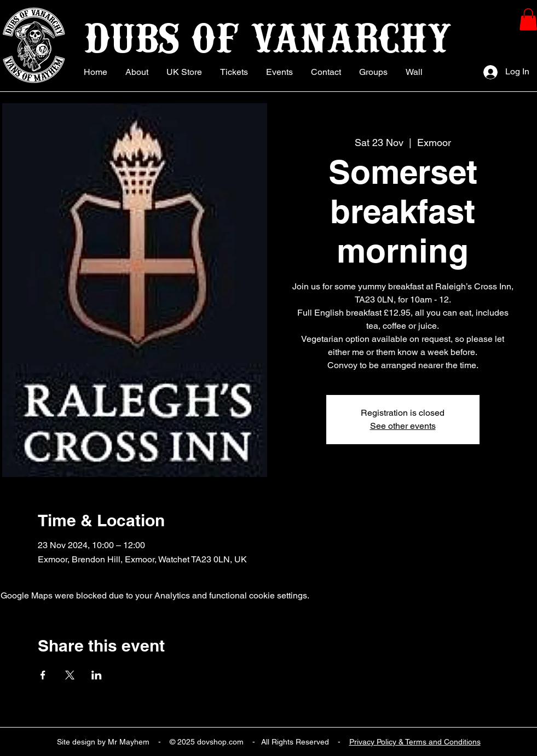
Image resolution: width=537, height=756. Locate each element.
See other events (403, 426)
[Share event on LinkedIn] (97, 675)
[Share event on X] (70, 675)
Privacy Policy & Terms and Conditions (415, 742)
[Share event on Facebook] (43, 675)
